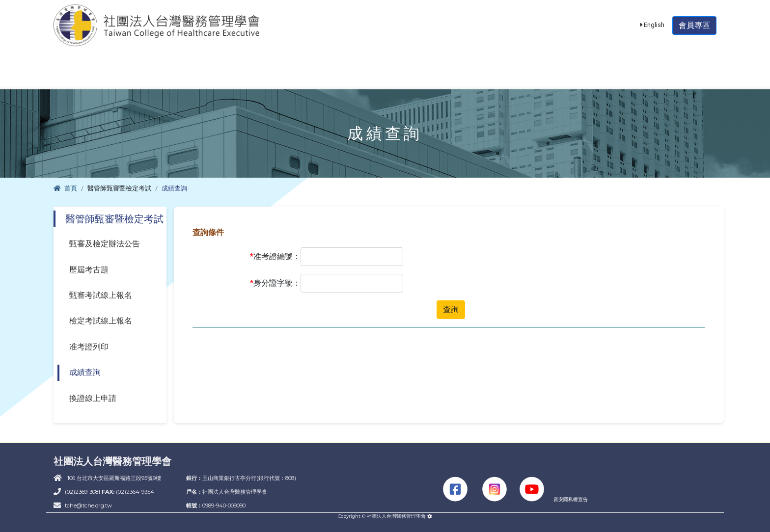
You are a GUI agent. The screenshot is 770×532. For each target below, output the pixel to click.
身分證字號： (275, 283)
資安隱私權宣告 (571, 499)
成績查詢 (85, 372)
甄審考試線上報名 (101, 295)
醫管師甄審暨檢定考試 (192, 77)
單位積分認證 (381, 77)
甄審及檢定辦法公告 (105, 244)
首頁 (65, 188)
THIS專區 (674, 77)
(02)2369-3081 (83, 492)
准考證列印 (89, 347)
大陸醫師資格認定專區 (570, 77)
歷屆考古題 (89, 270)
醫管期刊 (468, 77)
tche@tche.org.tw (88, 505)
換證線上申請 (93, 398)
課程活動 (295, 77)
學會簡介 (90, 77)
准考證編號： (275, 257)
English (653, 31)
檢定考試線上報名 (101, 321)
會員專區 (694, 32)
